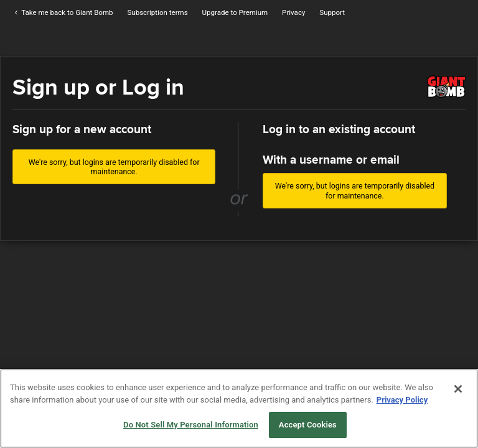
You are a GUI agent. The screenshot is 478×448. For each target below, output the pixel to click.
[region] (239, 408)
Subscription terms (157, 12)
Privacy (293, 12)
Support (332, 12)
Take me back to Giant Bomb (63, 12)
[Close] (458, 389)
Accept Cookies (308, 425)
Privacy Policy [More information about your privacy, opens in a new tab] (402, 400)
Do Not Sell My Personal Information (191, 425)
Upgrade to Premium (235, 12)
